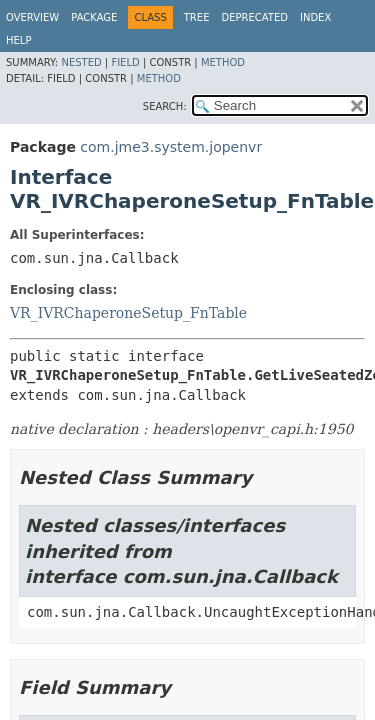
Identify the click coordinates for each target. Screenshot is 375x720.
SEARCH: (165, 106)
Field (125, 62)
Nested (81, 62)
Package (94, 17)
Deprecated (254, 17)
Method (223, 62)
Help (18, 40)
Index (315, 17)
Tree (197, 17)
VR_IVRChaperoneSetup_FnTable (128, 313)
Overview (32, 17)
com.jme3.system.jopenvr (171, 147)
